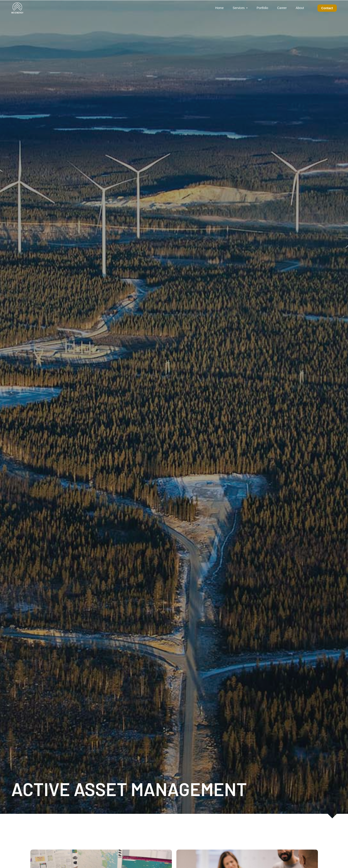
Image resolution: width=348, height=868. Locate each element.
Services (239, 8)
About (300, 8)
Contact (327, 8)
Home (219, 8)
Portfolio (262, 8)
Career (282, 8)
